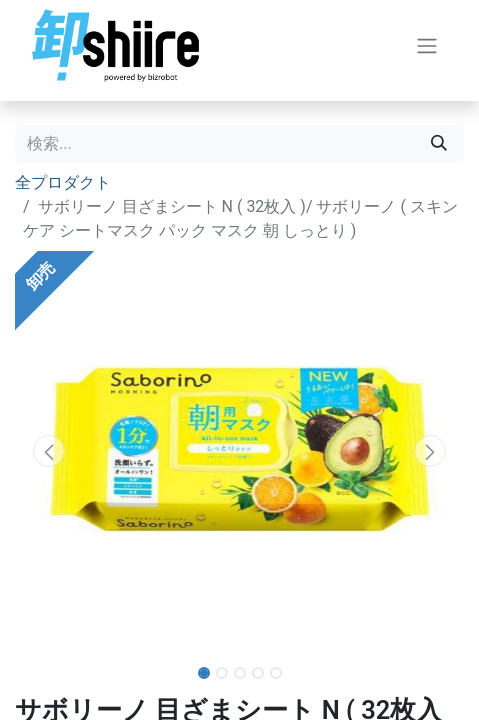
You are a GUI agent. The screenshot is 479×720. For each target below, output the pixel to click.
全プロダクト (63, 182)
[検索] (439, 144)
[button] (48, 451)
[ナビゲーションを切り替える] (427, 45)
